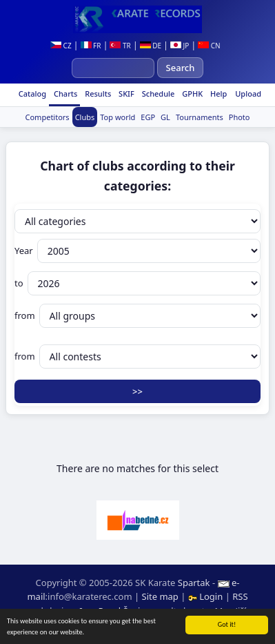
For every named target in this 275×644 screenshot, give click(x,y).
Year (137, 251)
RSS (240, 596)
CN (209, 46)
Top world (118, 117)
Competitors (48, 117)
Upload (248, 94)
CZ (61, 46)
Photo (240, 117)
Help (217, 94)
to (137, 283)
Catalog (31, 94)
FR (91, 46)
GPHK (191, 94)
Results (97, 94)
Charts (64, 94)
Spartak (194, 583)
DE (151, 46)
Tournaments (200, 117)
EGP (148, 117)
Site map (160, 596)
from (137, 316)
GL (165, 117)
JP (180, 46)
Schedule (157, 94)
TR (120, 46)
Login (207, 596)
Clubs (85, 117)
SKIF (125, 94)
